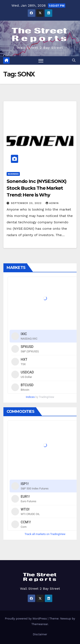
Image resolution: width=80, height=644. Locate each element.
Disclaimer (40, 634)
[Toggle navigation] (41, 60)
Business (13, 174)
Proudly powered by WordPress (26, 619)
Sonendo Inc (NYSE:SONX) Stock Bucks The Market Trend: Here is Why (36, 188)
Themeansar (40, 624)
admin (52, 203)
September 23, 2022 (27, 203)
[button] (74, 60)
